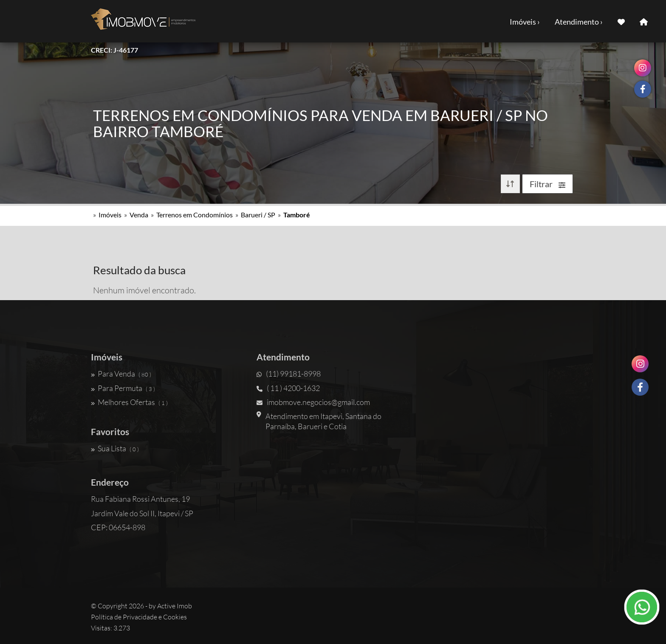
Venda (139, 215)
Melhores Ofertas (129, 402)
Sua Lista (115, 448)
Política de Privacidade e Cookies (139, 617)
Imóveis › (525, 22)
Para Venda (121, 374)
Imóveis (110, 215)
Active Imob (175, 606)
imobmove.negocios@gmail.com (313, 402)
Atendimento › (579, 22)
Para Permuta (123, 388)
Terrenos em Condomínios (195, 215)
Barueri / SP (258, 215)
